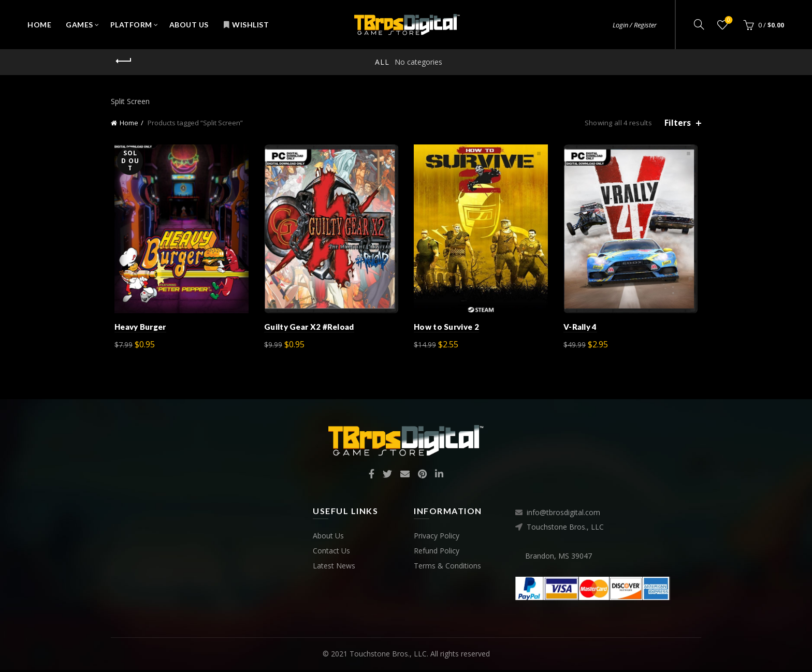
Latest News (334, 568)
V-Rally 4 (582, 329)
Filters (678, 123)
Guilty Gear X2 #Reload (308, 329)
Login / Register (635, 25)
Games (79, 25)
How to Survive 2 (446, 329)
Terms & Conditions (447, 568)
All (382, 62)
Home (39, 25)
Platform (131, 25)
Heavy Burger (137, 329)
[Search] (699, 24)
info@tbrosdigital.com (563, 515)
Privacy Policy (437, 538)
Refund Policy (437, 553)
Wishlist (246, 25)
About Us (189, 25)
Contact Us (331, 553)
